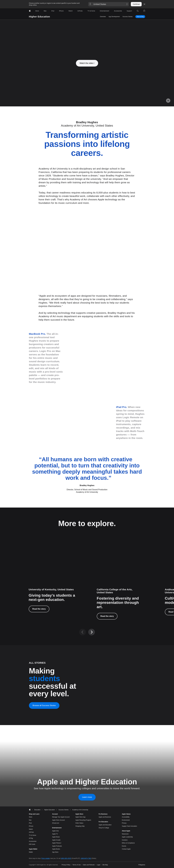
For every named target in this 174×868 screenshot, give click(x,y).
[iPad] (53, 11)
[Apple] (30, 11)
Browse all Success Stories (44, 791)
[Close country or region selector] (144, 4)
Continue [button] (136, 4)
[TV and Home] (91, 11)
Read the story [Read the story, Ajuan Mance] (107, 702)
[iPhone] (61, 11)
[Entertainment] (105, 11)
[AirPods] (80, 11)
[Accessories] (118, 11)
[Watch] (71, 11)
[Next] (92, 718)
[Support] (129, 11)
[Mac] (45, 11)
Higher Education (39, 17)
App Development (114, 17)
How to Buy (140, 17)
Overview (103, 17)
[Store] (37, 11)
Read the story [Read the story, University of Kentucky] (39, 694)
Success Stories (128, 17)
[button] (109, 4)
